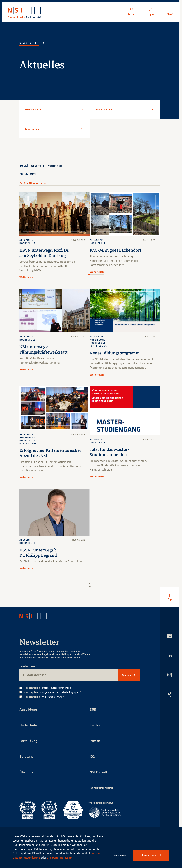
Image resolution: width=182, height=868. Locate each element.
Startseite (29, 43)
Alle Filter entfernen (35, 183)
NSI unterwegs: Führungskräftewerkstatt (44, 350)
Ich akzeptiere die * (48, 688)
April (33, 173)
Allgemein (38, 165)
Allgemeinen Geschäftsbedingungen (61, 692)
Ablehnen (120, 855)
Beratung (27, 756)
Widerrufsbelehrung (52, 696)
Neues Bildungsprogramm (115, 353)
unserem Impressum (60, 858)
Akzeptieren (149, 855)
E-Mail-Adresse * (28, 666)
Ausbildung (28, 709)
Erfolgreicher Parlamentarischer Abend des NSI (50, 453)
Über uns (26, 772)
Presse (95, 741)
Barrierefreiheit (101, 788)
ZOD (93, 709)
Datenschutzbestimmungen (56, 688)
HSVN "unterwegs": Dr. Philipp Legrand (38, 553)
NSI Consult (98, 772)
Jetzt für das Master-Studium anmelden (109, 452)
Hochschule (55, 165)
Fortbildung (28, 741)
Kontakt (96, 725)
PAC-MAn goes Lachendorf (115, 250)
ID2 (92, 756)
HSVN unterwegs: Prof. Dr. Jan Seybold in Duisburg (44, 253)
